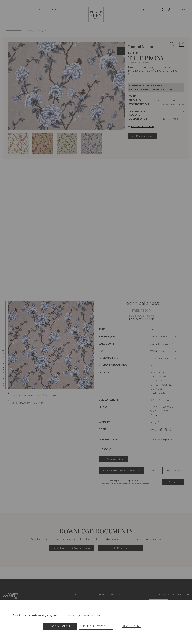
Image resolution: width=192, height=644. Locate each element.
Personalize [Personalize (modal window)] (132, 626)
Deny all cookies (96, 626)
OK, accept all (60, 626)
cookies (34, 615)
